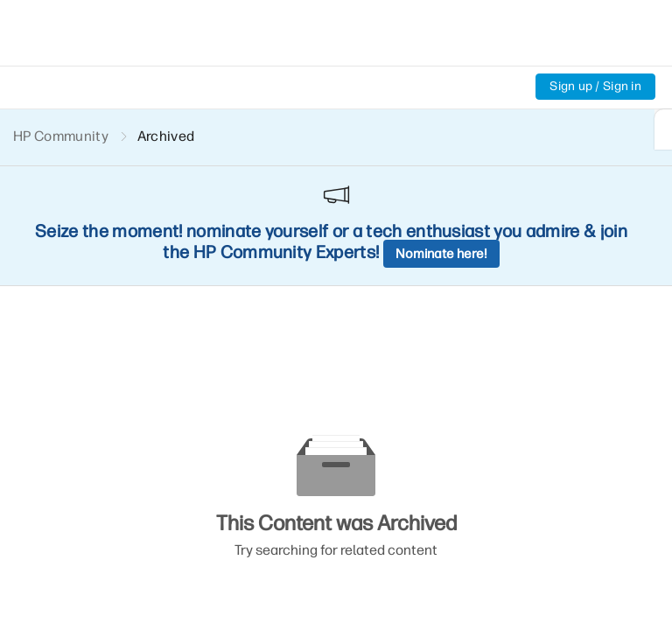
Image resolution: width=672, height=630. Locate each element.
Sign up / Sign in (595, 86)
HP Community (61, 136)
